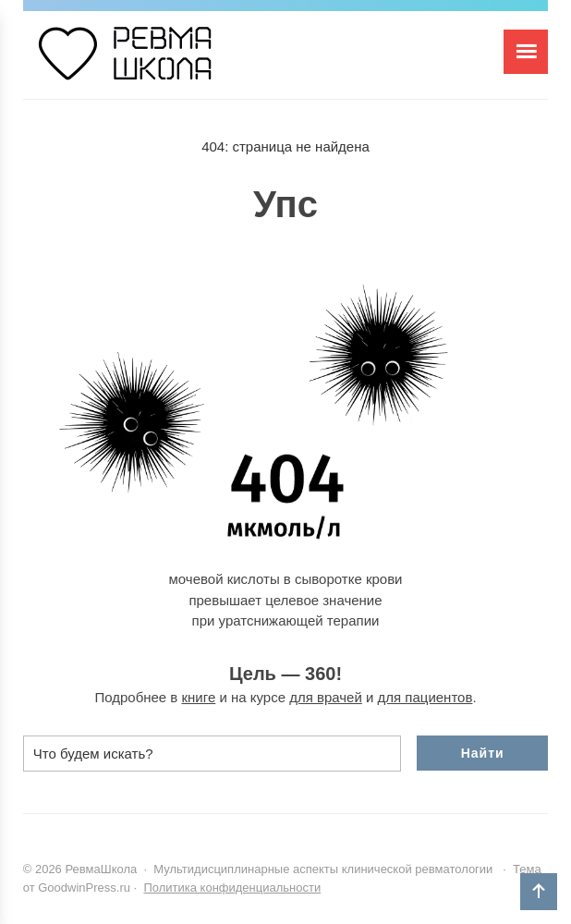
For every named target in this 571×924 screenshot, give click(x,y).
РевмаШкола (162, 62)
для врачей (326, 697)
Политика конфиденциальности (232, 888)
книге (199, 697)
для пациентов (425, 697)
